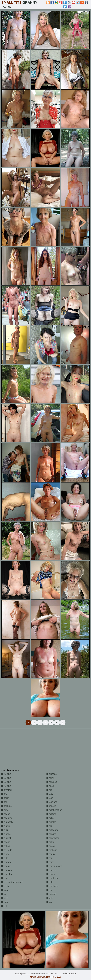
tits (49, 890)
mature (51, 814)
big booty (7, 822)
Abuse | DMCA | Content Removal (30, 973)
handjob (52, 782)
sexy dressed (54, 866)
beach (6, 814)
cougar (6, 866)
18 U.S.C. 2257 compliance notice (61, 973)
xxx (49, 902)
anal (5, 794)
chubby (6, 862)
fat (4, 894)
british (6, 846)
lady (50, 794)
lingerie (51, 806)
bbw (5, 810)
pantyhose (53, 838)
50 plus (6, 778)
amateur (7, 790)
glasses (52, 774)
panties (51, 834)
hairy (50, 778)
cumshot (7, 874)
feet (4, 898)
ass (4, 802)
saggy (51, 854)
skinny (51, 874)
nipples (51, 822)
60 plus (6, 782)
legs (50, 798)
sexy (50, 862)
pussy (51, 846)
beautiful (7, 818)
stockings (52, 886)
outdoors (52, 830)
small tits (52, 878)
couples (7, 870)
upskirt (51, 894)
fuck (5, 902)
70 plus (6, 786)
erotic (5, 886)
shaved (51, 870)
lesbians (52, 802)
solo (50, 882)
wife (50, 898)
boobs (6, 842)
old (49, 826)
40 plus (6, 774)
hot (49, 790)
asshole (7, 806)
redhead (52, 850)
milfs (50, 818)
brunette (7, 850)
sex (49, 858)
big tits (6, 826)
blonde (6, 834)
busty (5, 854)
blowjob (6, 838)
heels (50, 786)
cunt (5, 878)
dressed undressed (12, 882)
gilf (4, 906)
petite (50, 842)
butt (4, 858)
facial (5, 890)
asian (5, 798)
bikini (5, 830)
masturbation (54, 810)
